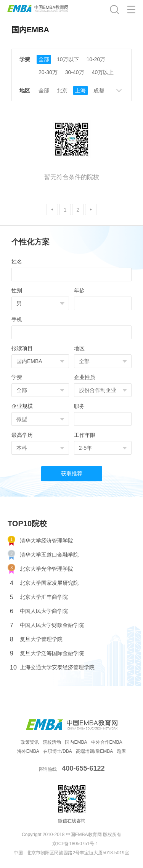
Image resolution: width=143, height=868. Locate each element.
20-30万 (48, 72)
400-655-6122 (83, 768)
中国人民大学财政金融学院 (47, 625)
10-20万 (96, 59)
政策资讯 (30, 742)
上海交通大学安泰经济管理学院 (52, 667)
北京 (62, 90)
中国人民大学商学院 (39, 611)
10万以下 (68, 59)
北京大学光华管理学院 (40, 569)
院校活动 (52, 742)
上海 (80, 90)
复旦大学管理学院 (36, 639)
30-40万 (75, 72)
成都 (99, 90)
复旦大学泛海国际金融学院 (47, 653)
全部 (44, 59)
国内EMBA (76, 742)
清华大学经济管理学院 (40, 541)
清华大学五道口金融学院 (43, 555)
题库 (121, 751)
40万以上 (103, 72)
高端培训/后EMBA (94, 751)
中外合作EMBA (107, 742)
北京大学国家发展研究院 (44, 583)
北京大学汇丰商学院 (39, 597)
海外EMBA (28, 751)
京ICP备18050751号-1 (75, 844)
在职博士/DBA (58, 751)
